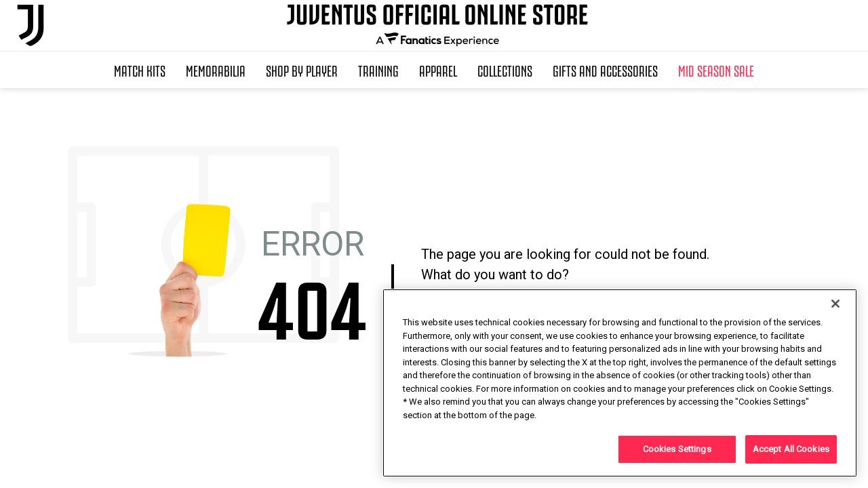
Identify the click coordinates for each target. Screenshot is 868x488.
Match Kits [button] (140, 70)
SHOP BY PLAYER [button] (302, 70)
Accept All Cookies (791, 449)
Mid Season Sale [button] (716, 70)
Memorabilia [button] (216, 70)
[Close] (835, 304)
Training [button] (378, 70)
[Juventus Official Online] (31, 25)
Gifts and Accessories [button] (605, 70)
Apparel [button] (438, 70)
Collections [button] (505, 70)
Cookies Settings (677, 449)
